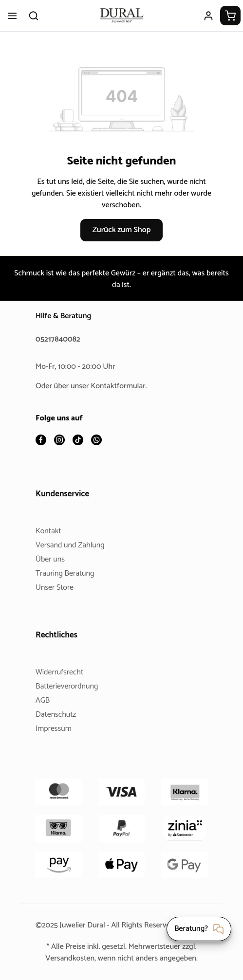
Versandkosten (66, 958)
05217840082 (59, 340)
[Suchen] (34, 16)
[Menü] (12, 16)
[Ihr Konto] (208, 16)
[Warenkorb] (230, 16)
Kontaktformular (122, 387)
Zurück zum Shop (121, 230)
